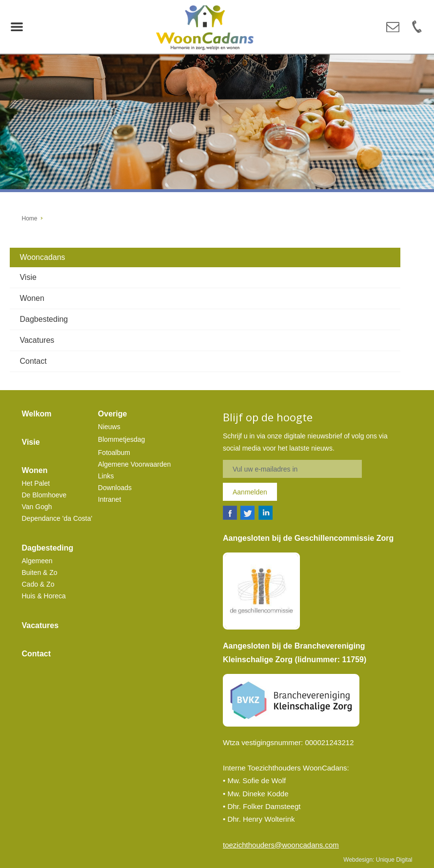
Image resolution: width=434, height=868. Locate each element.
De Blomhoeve (44, 495)
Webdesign (358, 860)
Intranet (109, 499)
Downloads (115, 488)
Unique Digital (394, 860)
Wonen (32, 298)
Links (106, 476)
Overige (113, 414)
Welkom (37, 414)
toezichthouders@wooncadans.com (281, 845)
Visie (28, 277)
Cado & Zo (38, 584)
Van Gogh (37, 507)
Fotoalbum (114, 453)
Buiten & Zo (40, 572)
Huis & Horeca (44, 596)
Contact (33, 361)
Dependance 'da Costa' (57, 518)
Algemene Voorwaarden (134, 464)
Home (30, 218)
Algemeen (37, 561)
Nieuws (109, 427)
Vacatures (37, 340)
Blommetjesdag (122, 439)
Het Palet (36, 483)
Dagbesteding (44, 319)
